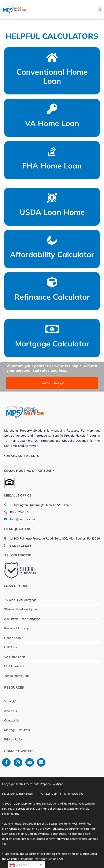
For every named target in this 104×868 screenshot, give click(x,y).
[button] (100, 9)
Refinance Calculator (52, 297)
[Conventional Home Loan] (52, 57)
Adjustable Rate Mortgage (22, 619)
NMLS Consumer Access (17, 794)
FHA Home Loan (52, 166)
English (18, 865)
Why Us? (10, 701)
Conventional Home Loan (52, 76)
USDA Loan (12, 647)
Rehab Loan (12, 638)
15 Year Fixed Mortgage (20, 600)
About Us (11, 711)
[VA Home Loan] (52, 109)
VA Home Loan (52, 123)
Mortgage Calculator (52, 344)
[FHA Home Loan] (52, 151)
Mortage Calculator (17, 730)
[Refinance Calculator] (52, 282)
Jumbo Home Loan (17, 676)
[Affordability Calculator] (52, 240)
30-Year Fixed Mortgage (21, 609)
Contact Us (12, 720)
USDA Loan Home (52, 212)
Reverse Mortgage (17, 628)
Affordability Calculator (52, 254)
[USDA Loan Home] (52, 198)
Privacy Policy (13, 739)
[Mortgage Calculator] (52, 329)
